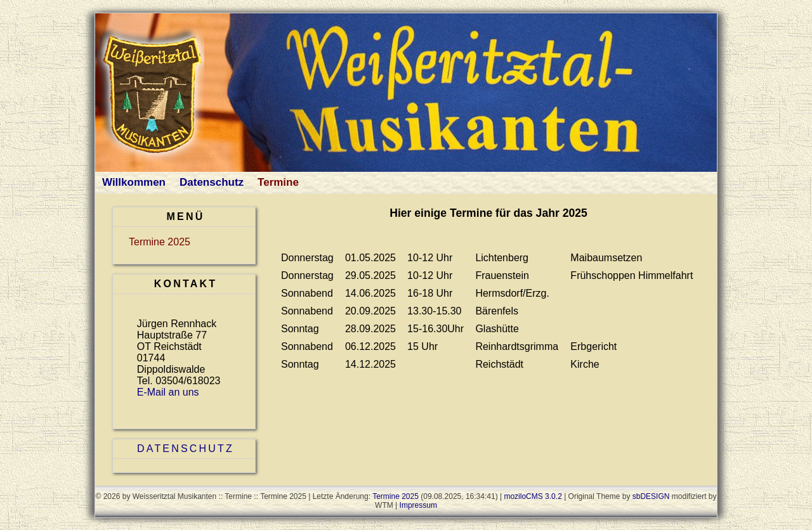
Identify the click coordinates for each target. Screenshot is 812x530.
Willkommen (134, 182)
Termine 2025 (160, 242)
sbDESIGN (651, 496)
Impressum (418, 505)
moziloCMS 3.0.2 (533, 496)
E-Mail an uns (168, 392)
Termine (278, 182)
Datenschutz (212, 182)
